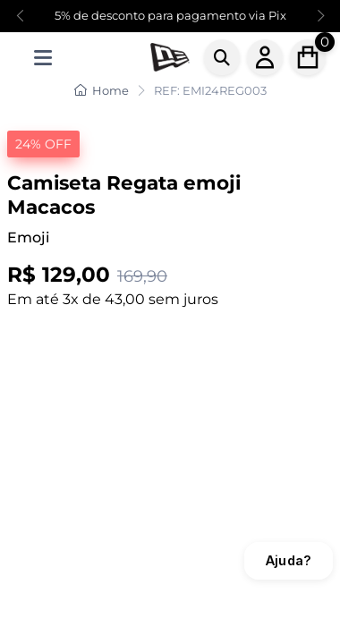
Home (102, 90)
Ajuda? (289, 560)
